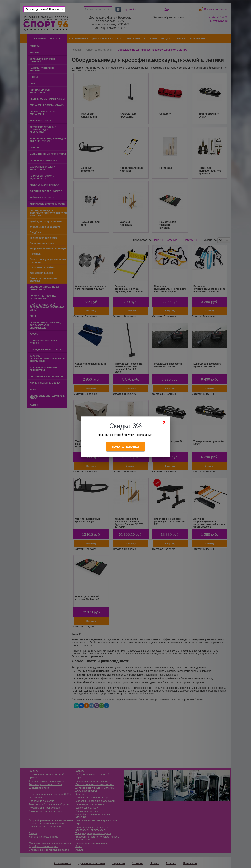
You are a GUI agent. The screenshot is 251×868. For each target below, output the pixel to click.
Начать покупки (126, 447)
